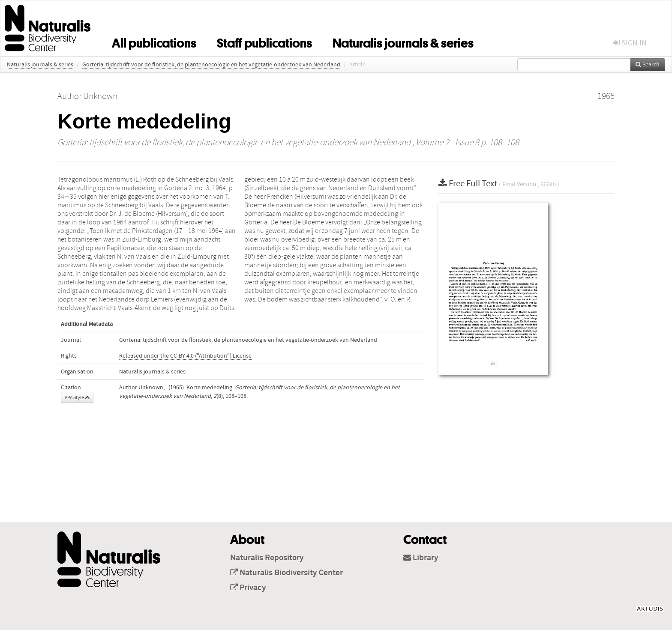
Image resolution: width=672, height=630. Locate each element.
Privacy (248, 588)
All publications (154, 42)
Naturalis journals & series (403, 42)
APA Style (77, 397)
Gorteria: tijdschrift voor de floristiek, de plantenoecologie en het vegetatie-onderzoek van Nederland (211, 65)
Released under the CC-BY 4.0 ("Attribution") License (185, 356)
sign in (630, 43)
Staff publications (264, 42)
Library (421, 558)
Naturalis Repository (267, 558)
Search (648, 65)
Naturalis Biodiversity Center (286, 573)
